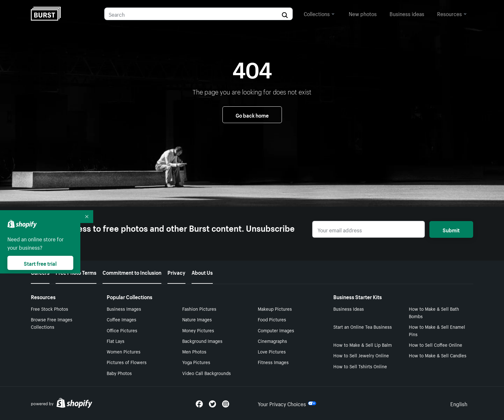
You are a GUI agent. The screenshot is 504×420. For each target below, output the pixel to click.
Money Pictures (198, 330)
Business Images (124, 308)
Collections (319, 13)
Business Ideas (349, 308)
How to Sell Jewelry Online (361, 355)
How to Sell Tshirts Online (360, 366)
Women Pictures (124, 351)
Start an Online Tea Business (363, 326)
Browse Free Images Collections (52, 323)
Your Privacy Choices (287, 403)
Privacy (176, 272)
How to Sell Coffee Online (436, 344)
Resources (452, 13)
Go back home (252, 115)
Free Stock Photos (50, 308)
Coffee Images (122, 319)
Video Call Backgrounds (207, 373)
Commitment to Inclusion (132, 272)
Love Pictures (272, 351)
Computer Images (276, 330)
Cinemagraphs (272, 341)
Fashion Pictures (199, 308)
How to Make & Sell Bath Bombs (434, 312)
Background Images (202, 341)
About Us (202, 272)
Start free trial (40, 263)
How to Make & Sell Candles (438, 355)
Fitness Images (273, 362)
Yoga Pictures (196, 362)
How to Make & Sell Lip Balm (363, 344)
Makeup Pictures (275, 308)
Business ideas (407, 13)
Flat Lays (116, 341)
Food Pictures (272, 319)
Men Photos (194, 351)
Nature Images (197, 319)
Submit (451, 229)
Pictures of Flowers (127, 362)
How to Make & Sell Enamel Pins (437, 330)
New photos (363, 13)
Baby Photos (119, 373)
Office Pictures (122, 330)
